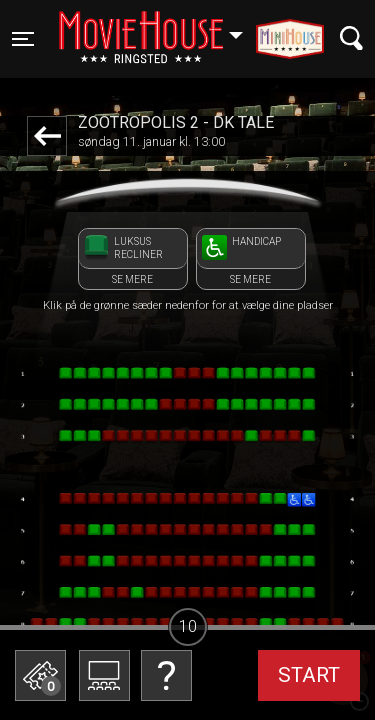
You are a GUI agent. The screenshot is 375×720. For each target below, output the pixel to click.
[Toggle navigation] (23, 39)
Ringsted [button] (160, 27)
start (309, 675)
